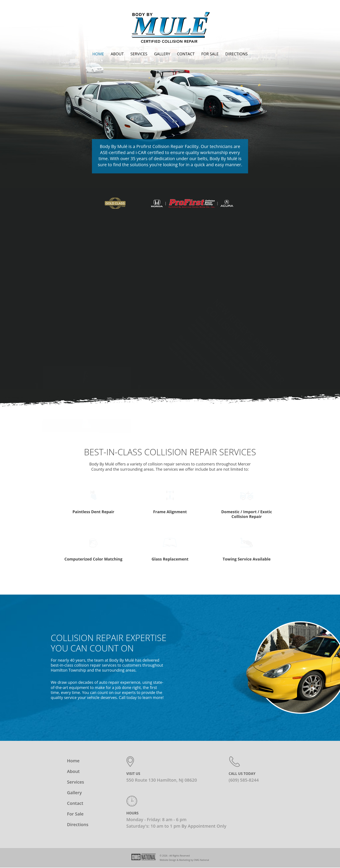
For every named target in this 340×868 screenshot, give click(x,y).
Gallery (162, 54)
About (117, 54)
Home (98, 54)
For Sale (210, 54)
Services (139, 54)
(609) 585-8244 (244, 758)
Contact (186, 54)
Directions (236, 54)
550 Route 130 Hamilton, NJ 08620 (162, 758)
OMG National (201, 838)
